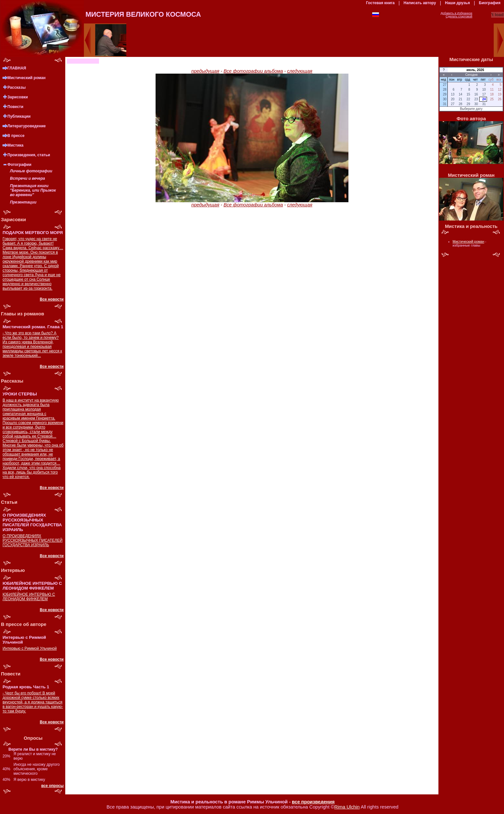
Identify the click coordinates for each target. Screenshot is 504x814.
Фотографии (19, 165)
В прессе (16, 136)
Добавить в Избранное (457, 13)
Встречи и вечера (27, 178)
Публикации (19, 116)
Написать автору (420, 3)
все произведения (313, 802)
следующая (300, 71)
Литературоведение (27, 126)
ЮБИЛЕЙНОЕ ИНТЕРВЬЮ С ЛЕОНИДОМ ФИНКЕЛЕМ (29, 597)
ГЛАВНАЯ (17, 68)
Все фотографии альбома (253, 71)
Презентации (23, 202)
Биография (490, 3)
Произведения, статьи (29, 155)
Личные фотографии (31, 171)
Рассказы (17, 87)
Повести (15, 107)
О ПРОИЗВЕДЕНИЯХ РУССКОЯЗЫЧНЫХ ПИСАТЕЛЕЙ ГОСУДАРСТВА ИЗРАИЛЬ (32, 540)
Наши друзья (457, 3)
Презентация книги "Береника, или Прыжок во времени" (33, 190)
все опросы (52, 786)
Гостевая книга (380, 3)
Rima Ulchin (347, 807)
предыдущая (205, 71)
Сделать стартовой (459, 16)
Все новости (52, 299)
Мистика (15, 145)
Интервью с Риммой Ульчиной (30, 648)
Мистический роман (27, 78)
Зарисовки (18, 97)
